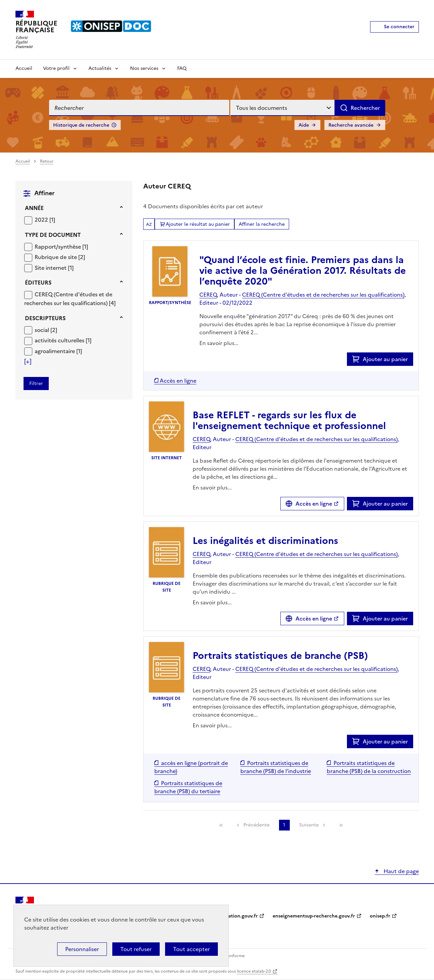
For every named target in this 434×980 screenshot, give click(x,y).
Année (34, 208)
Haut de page (401, 871)
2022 (42, 220)
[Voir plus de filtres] (28, 361)
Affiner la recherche (262, 224)
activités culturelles (60, 340)
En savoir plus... (219, 343)
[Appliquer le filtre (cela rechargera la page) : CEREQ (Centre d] (70, 299)
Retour (47, 161)
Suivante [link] (309, 825)
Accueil (24, 68)
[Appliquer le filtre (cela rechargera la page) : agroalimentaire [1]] (58, 351)
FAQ (182, 68)
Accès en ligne (314, 504)
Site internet (51, 268)
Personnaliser (82, 949)
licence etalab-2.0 (254, 971)
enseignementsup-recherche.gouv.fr (314, 916)
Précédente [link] (257, 825)
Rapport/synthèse (58, 247)
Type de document (53, 235)
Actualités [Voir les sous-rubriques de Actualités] (100, 68)
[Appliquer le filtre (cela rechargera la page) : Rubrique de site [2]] (60, 257)
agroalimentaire (55, 351)
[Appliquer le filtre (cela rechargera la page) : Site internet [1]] (54, 268)
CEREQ (208, 295)
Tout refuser (136, 949)
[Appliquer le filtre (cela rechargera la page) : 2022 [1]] (45, 220)
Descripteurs (45, 318)
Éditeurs (38, 283)
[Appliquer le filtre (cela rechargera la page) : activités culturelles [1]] (63, 340)
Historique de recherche (81, 125)
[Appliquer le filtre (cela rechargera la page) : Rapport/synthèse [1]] (61, 246)
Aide (304, 125)
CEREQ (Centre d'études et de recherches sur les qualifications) (68, 299)
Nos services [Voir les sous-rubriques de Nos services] (144, 68)
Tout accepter (191, 949)
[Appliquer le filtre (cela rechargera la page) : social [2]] (46, 330)
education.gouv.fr (238, 916)
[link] (221, 825)
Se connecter (399, 27)
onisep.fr (380, 916)
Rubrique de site (56, 257)
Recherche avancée (351, 125)
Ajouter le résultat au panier (198, 224)
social (43, 330)
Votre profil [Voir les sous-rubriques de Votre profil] (56, 68)
